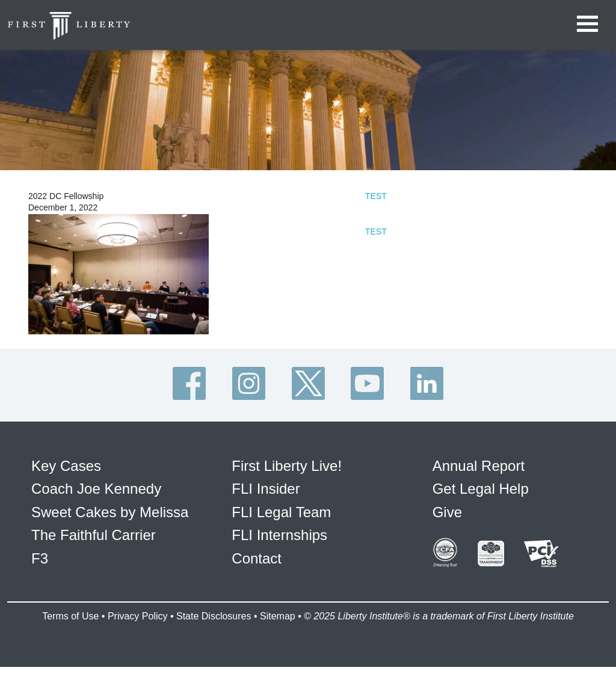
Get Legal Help (481, 489)
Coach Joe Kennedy (96, 489)
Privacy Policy (138, 616)
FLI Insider (266, 489)
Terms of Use (70, 616)
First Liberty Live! (287, 466)
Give (447, 512)
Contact (257, 558)
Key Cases (66, 466)
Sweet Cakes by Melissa (110, 512)
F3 (40, 558)
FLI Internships (279, 535)
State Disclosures (214, 616)
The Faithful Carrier (94, 535)
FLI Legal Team (281, 512)
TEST (376, 196)
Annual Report (479, 466)
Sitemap (278, 616)
